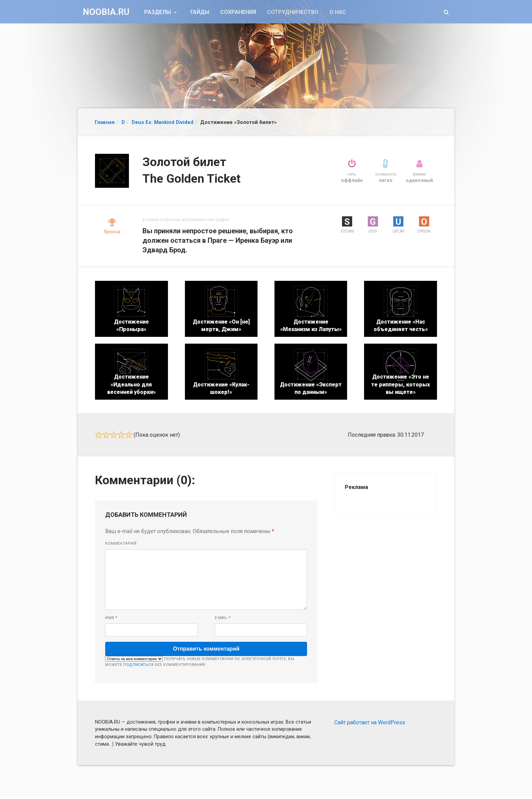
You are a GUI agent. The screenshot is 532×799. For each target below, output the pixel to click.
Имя (111, 618)
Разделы (158, 12)
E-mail (223, 618)
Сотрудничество (293, 12)
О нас (338, 12)
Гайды (200, 12)
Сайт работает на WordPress (370, 722)
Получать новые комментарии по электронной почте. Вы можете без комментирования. (200, 661)
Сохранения (238, 12)
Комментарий (121, 543)
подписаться (138, 665)
